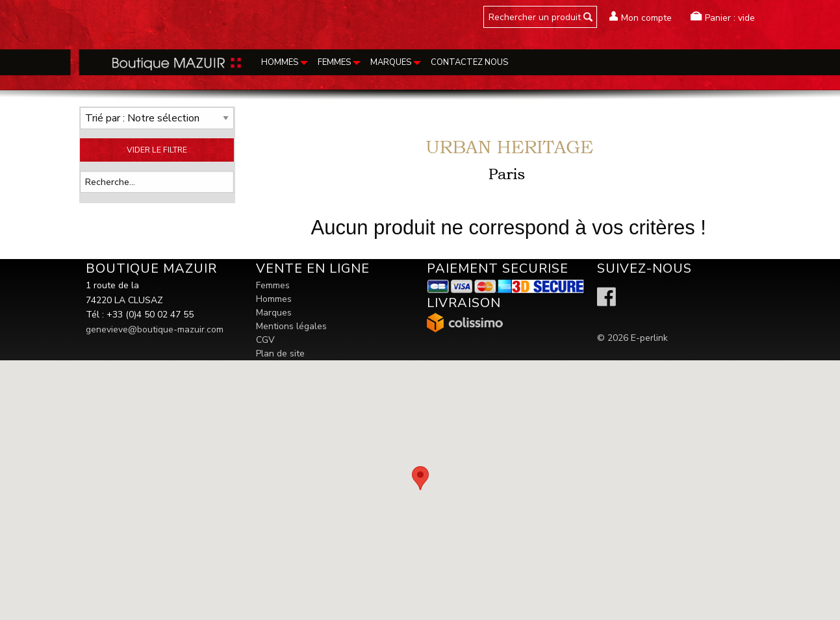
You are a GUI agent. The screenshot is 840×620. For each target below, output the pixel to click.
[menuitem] (283, 63)
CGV (265, 340)
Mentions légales (291, 326)
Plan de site (280, 353)
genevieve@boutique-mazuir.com (155, 329)
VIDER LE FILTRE (157, 150)
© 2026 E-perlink (632, 338)
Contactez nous (469, 62)
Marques (274, 313)
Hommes (274, 299)
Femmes (273, 285)
